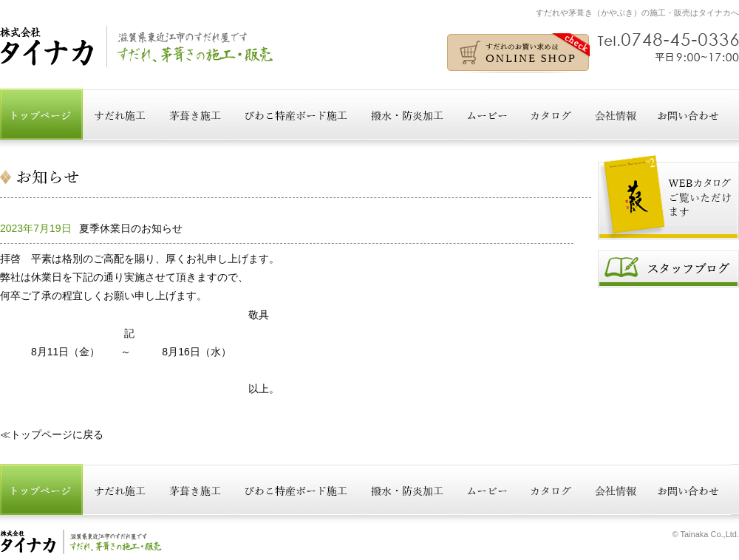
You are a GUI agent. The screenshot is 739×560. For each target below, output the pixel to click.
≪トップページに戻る (52, 434)
